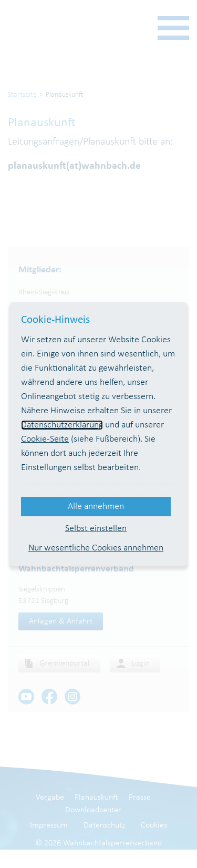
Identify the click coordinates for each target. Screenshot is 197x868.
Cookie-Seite (45, 439)
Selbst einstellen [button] (96, 529)
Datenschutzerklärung (62, 425)
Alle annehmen (96, 507)
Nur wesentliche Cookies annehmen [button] (96, 548)
